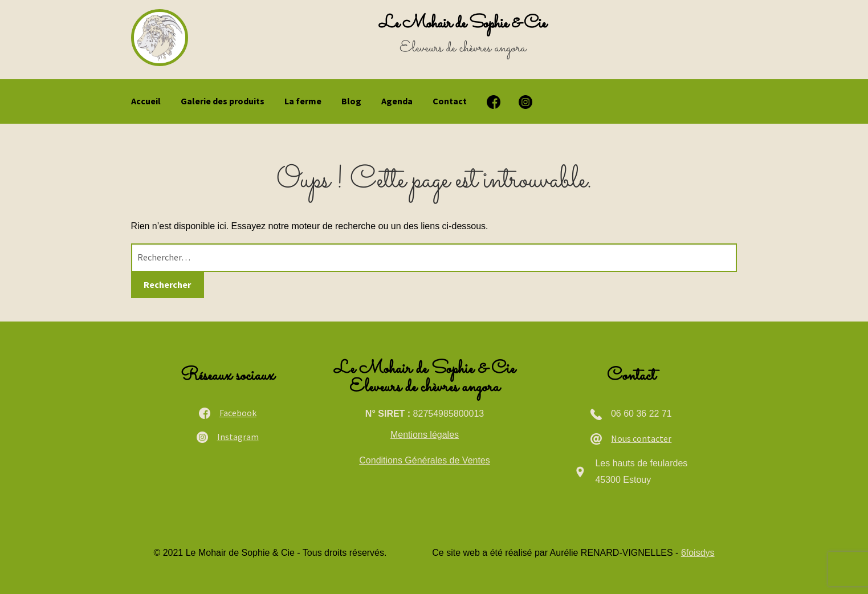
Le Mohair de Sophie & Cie (462, 24)
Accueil (146, 101)
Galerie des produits (223, 101)
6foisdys (698, 553)
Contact (450, 101)
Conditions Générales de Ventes (424, 460)
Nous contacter (641, 438)
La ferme (303, 101)
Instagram (238, 437)
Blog (351, 101)
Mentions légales (425, 435)
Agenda (397, 101)
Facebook (238, 413)
